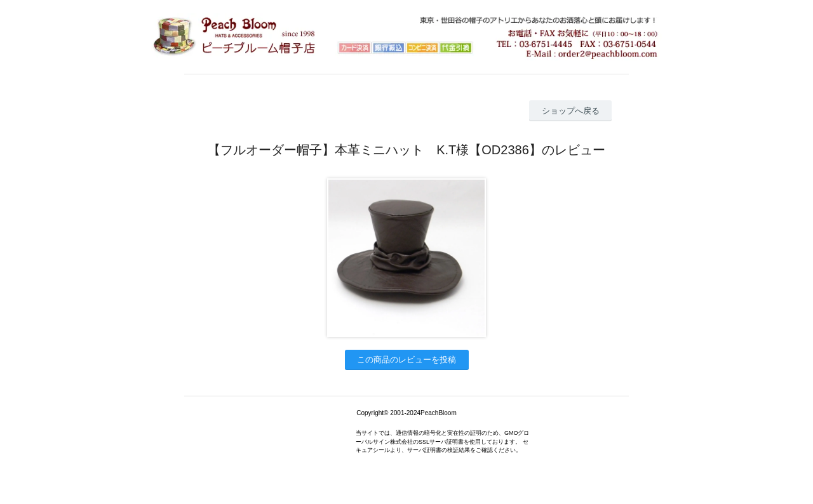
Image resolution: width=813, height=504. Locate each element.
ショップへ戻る (571, 111)
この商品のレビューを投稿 (406, 360)
